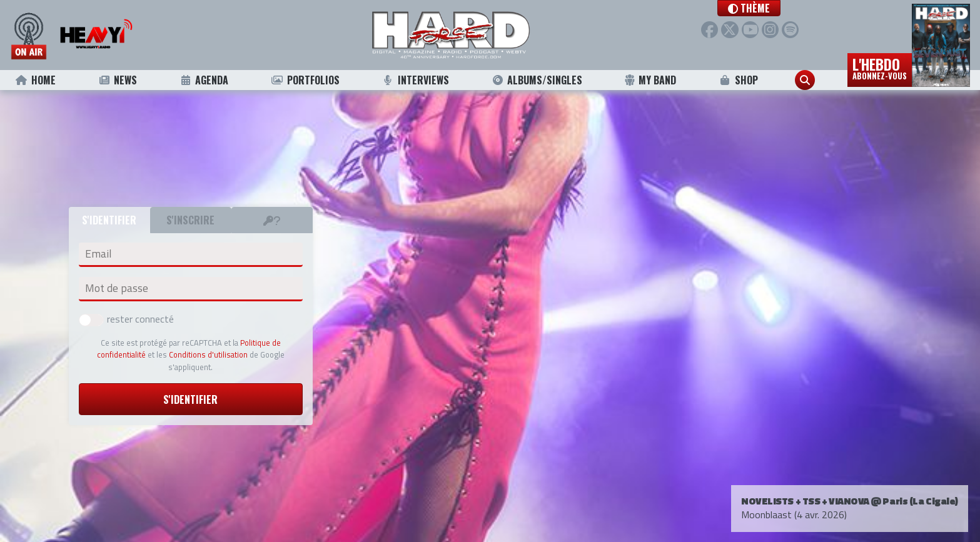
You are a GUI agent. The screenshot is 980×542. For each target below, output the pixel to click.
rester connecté (126, 319)
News (117, 80)
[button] (749, 8)
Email (98, 254)
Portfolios (305, 80)
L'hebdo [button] (880, 68)
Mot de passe (117, 288)
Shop (738, 80)
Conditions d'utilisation (208, 354)
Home (35, 80)
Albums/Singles (537, 80)
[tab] (272, 220)
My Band (650, 80)
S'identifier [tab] (109, 220)
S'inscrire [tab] (190, 220)
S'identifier (190, 399)
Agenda (204, 80)
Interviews (415, 80)
